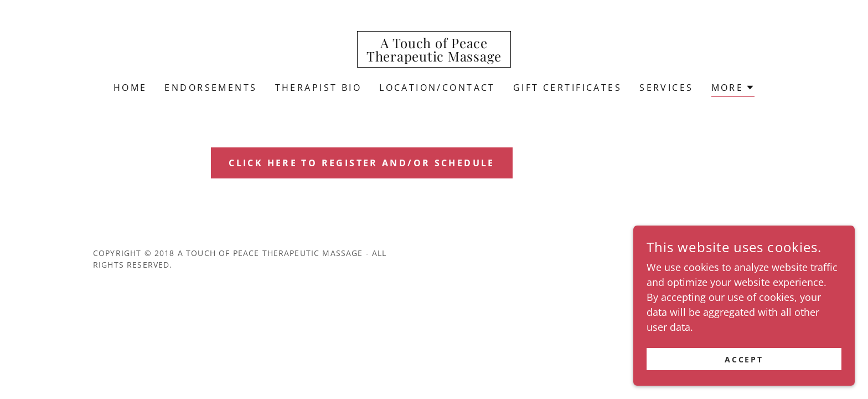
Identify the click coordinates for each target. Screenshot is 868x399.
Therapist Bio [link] (319, 88)
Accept (744, 359)
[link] (434, 58)
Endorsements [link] (211, 88)
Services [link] (666, 88)
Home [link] (130, 88)
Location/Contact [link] (437, 88)
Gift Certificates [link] (567, 88)
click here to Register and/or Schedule (362, 163)
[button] (733, 89)
